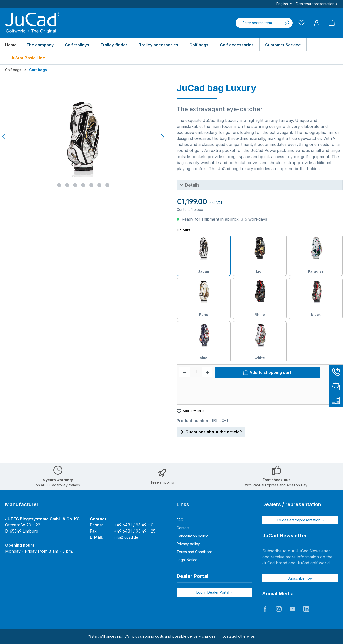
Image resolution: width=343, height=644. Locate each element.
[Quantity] (196, 372)
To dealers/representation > (300, 520)
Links (183, 504)
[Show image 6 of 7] (99, 185)
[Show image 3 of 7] (75, 185)
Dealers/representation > (317, 4)
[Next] (162, 137)
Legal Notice (187, 560)
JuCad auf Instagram (279, 609)
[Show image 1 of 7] (59, 185)
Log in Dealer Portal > (215, 592)
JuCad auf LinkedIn (306, 609)
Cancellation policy (192, 536)
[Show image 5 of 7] (91, 185)
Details (192, 185)
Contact (183, 528)
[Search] (287, 23)
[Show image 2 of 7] (67, 185)
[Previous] (4, 137)
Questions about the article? (211, 431)
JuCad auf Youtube (292, 609)
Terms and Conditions (195, 552)
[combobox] (258, 23)
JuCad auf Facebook (265, 609)
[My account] (317, 23)
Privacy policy (188, 544)
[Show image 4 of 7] (83, 185)
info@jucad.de (126, 537)
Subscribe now (300, 578)
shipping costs (152, 636)
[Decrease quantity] (184, 372)
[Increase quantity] (208, 372)
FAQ (180, 520)
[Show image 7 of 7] (107, 185)
